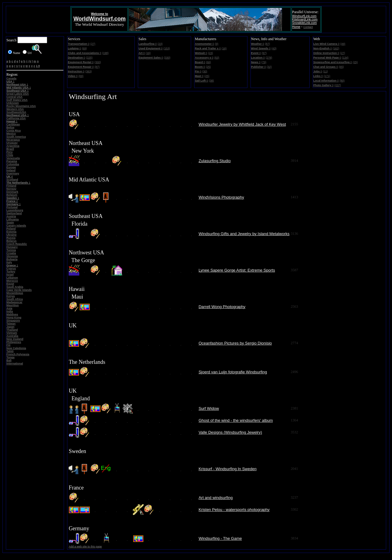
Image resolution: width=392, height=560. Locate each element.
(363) (88, 71)
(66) (209, 62)
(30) (205, 71)
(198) (106, 53)
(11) (325, 71)
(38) (211, 81)
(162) (336, 48)
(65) (341, 67)
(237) (338, 85)
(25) (208, 67)
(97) (264, 53)
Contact (308, 27)
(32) (269, 67)
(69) (84, 48)
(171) (327, 76)
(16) (148, 53)
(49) (343, 44)
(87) (97, 67)
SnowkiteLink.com (305, 23)
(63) (217, 58)
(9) (217, 44)
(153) (167, 48)
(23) (160, 44)
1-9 (38, 66)
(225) (89, 58)
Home (296, 27)
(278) (269, 58)
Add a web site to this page (85, 547)
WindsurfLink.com (304, 16)
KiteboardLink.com (305, 19)
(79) (264, 62)
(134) (345, 58)
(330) (167, 58)
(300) (98, 62)
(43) (274, 48)
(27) (93, 44)
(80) (342, 81)
